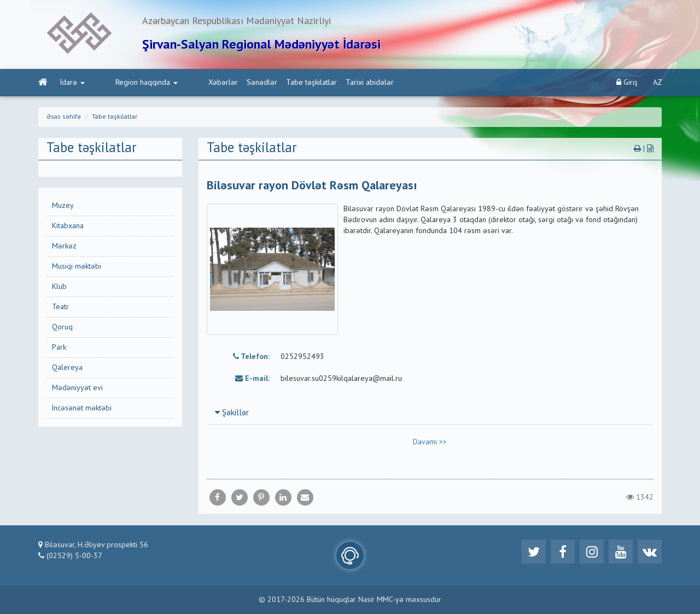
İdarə (72, 83)
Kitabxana (68, 226)
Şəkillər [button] (232, 413)
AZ (658, 83)
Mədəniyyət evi (77, 388)
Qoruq (62, 327)
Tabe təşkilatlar (268, 83)
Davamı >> (430, 442)
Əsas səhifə (64, 117)
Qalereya (67, 368)
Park (59, 347)
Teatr (60, 307)
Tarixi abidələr (326, 83)
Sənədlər (218, 83)
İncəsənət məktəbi (82, 408)
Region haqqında (125, 83)
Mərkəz (64, 246)
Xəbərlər (179, 83)
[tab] (430, 413)
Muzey (63, 206)
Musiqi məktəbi (77, 267)
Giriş (627, 82)
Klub (59, 287)
